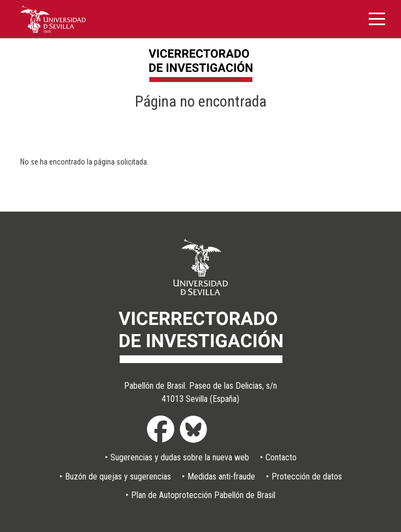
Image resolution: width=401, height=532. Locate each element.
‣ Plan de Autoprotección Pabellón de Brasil (200, 495)
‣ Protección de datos (304, 477)
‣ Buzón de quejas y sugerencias (115, 477)
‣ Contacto (278, 457)
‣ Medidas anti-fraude (219, 477)
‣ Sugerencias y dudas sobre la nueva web (177, 457)
